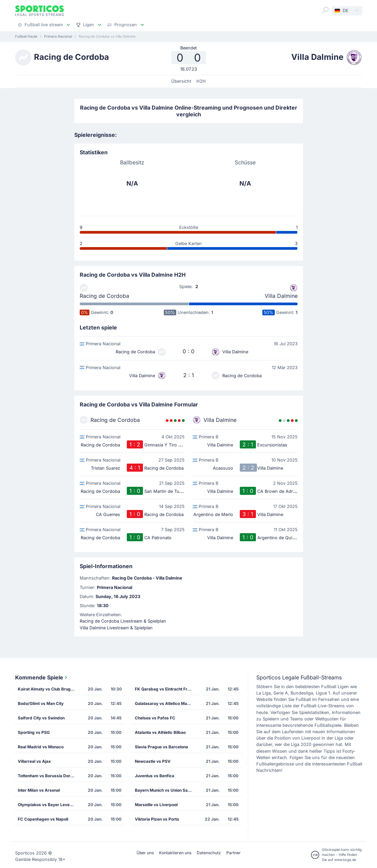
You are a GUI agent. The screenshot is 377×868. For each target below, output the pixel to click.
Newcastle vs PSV (153, 761)
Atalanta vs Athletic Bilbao (160, 732)
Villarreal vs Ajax (34, 761)
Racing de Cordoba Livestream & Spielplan (123, 621)
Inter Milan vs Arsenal (39, 790)
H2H (201, 81)
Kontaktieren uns (175, 853)
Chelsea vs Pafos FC (155, 718)
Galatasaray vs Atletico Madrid (165, 703)
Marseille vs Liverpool (156, 805)
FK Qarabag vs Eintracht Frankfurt (165, 689)
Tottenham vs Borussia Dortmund (48, 776)
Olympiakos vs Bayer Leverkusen (48, 805)
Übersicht (181, 81)
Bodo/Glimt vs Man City (41, 703)
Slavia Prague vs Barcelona (161, 747)
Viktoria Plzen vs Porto (157, 819)
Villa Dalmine (281, 296)
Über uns (145, 853)
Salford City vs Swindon (41, 718)
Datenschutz (209, 853)
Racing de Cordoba (104, 296)
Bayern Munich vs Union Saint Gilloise (165, 790)
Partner (234, 853)
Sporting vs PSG (34, 732)
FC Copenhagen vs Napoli (43, 819)
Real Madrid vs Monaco (41, 747)
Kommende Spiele (42, 677)
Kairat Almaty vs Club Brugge (47, 689)
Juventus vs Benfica (155, 776)
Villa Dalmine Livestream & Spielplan (116, 628)
